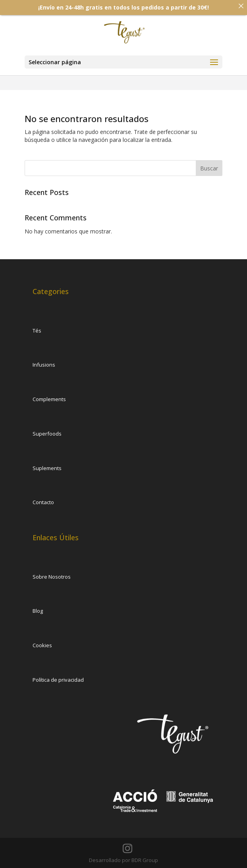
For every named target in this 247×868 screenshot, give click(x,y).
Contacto (43, 502)
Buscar (209, 168)
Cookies (42, 645)
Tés (37, 331)
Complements (49, 399)
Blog (38, 611)
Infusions (44, 365)
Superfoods (47, 434)
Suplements (47, 468)
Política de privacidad (58, 680)
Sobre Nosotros (52, 577)
